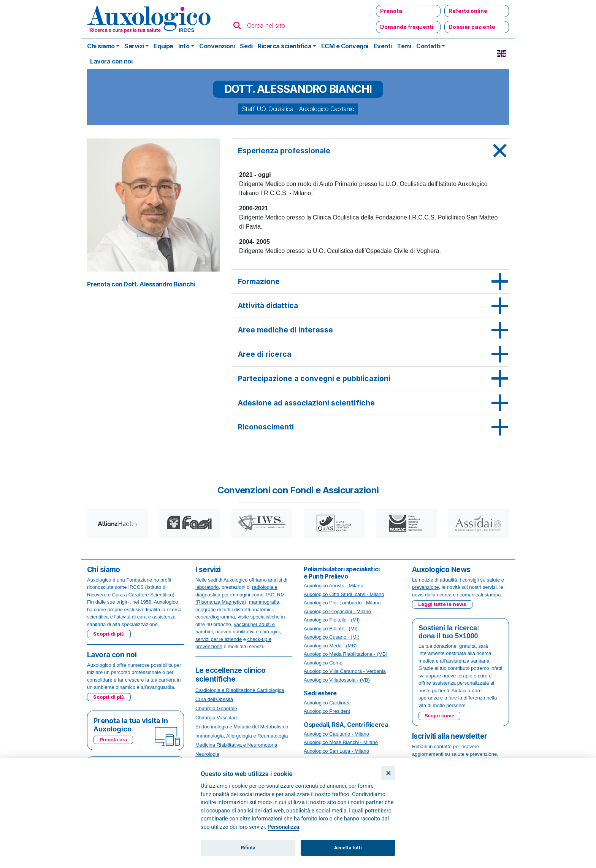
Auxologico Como (323, 663)
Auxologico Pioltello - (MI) (332, 620)
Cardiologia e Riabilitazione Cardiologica (240, 690)
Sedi (246, 46)
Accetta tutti (348, 848)
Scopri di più (109, 634)
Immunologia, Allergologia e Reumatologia (242, 736)
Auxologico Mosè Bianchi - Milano (341, 742)
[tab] (370, 151)
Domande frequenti (407, 27)
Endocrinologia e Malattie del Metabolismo (242, 727)
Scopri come (439, 716)
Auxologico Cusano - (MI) (332, 637)
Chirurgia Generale (216, 708)
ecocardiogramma (215, 617)
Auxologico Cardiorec (327, 703)
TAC (270, 595)
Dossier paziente (472, 27)
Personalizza (283, 827)
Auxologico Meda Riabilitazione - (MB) (346, 654)
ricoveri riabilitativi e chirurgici (248, 632)
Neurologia (207, 754)
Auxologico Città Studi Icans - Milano (344, 594)
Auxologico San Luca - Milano (336, 751)
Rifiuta (248, 848)
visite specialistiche (259, 617)
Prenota (391, 11)
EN (501, 54)
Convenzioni (217, 46)
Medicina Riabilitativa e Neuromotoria (236, 745)
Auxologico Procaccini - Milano (337, 611)
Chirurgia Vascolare (217, 718)
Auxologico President (327, 711)
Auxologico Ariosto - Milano (334, 586)
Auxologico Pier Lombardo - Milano (342, 603)
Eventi (383, 46)
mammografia (264, 602)
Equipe (164, 46)
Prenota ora (113, 740)
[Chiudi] (388, 773)
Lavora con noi (111, 61)
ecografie (205, 610)
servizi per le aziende (219, 639)
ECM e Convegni (345, 46)
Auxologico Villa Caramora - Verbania (345, 671)
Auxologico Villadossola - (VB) (337, 680)
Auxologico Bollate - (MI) (331, 629)
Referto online (468, 11)
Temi (404, 46)
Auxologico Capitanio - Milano (336, 734)
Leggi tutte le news (442, 604)
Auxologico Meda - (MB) (330, 646)
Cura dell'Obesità (214, 699)
